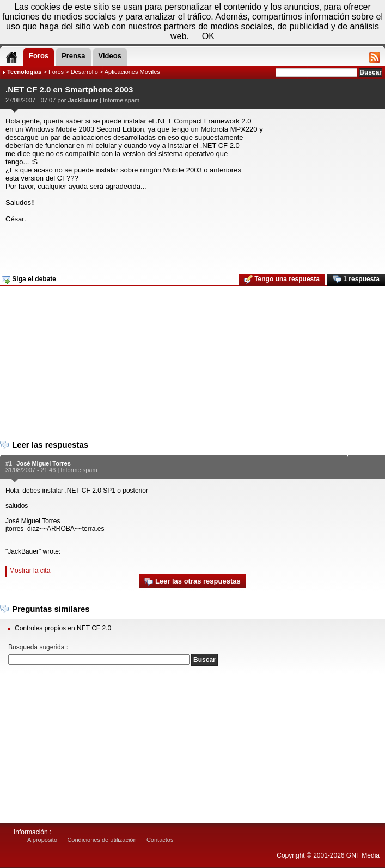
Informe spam (121, 100)
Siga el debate (29, 280)
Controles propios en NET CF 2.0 (63, 628)
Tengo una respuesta (282, 280)
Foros (56, 72)
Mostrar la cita (30, 571)
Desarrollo (84, 72)
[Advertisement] (191, 245)
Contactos (160, 840)
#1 (9, 463)
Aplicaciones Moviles (132, 72)
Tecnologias (24, 72)
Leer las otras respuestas (192, 582)
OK (208, 36)
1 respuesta (356, 280)
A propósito (42, 840)
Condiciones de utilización (102, 840)
